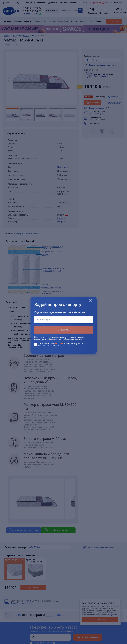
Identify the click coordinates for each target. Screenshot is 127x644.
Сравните (13, 615)
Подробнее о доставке (21, 603)
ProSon (61, 218)
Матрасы (62, 222)
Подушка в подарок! (99, 3)
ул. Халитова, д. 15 (96, 114)
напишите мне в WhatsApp (44, 643)
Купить (33, 588)
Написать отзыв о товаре (26, 530)
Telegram (114, 97)
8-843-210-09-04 (32, 8)
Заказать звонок (88, 637)
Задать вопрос (61, 530)
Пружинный (63, 167)
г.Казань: (101, 108)
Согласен (100, 619)
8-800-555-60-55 (32, 11)
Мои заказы (116, 3)
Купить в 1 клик (114, 102)
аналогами (55, 615)
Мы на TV (83, 3)
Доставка (53, 3)
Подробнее (113, 615)
